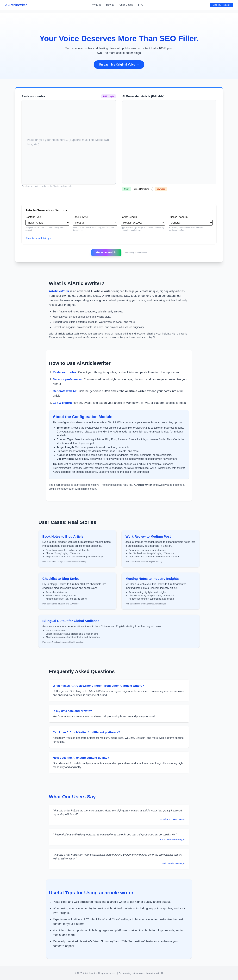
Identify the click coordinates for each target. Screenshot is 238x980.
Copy (126, 189)
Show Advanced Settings (38, 238)
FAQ (141, 5)
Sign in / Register (222, 5)
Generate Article (106, 253)
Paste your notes (33, 96)
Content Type (33, 217)
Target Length (129, 217)
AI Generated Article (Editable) (143, 96)
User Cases (126, 5)
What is (97, 5)
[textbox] (69, 105)
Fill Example (109, 96)
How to (110, 5)
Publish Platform (178, 217)
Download (161, 189)
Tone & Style (81, 217)
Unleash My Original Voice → (119, 65)
